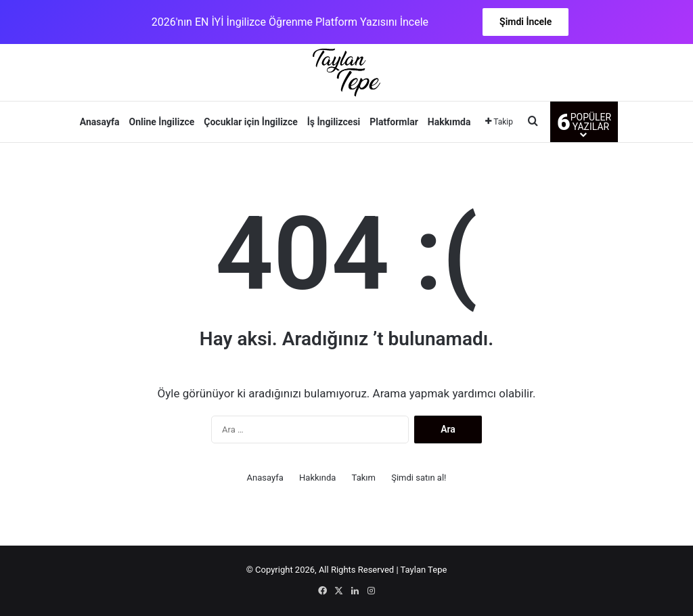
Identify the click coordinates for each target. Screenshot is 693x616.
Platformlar (394, 122)
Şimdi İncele (526, 22)
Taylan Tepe (424, 570)
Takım (364, 478)
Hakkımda (449, 122)
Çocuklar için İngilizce (250, 122)
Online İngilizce (162, 122)
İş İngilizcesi (334, 122)
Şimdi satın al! (419, 478)
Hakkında (317, 478)
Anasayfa (100, 122)
